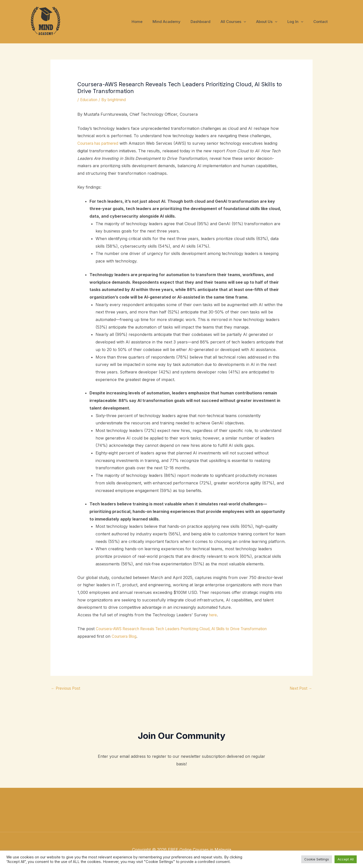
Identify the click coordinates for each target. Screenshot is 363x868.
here (213, 615)
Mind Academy (180, 22)
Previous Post (67, 689)
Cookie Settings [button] (317, 859)
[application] (252, 22)
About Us (273, 22)
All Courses (242, 22)
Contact (322, 22)
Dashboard (212, 22)
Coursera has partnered (100, 143)
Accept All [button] (346, 859)
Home (153, 22)
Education (90, 100)
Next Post (300, 689)
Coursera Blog (157, 636)
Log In (299, 22)
